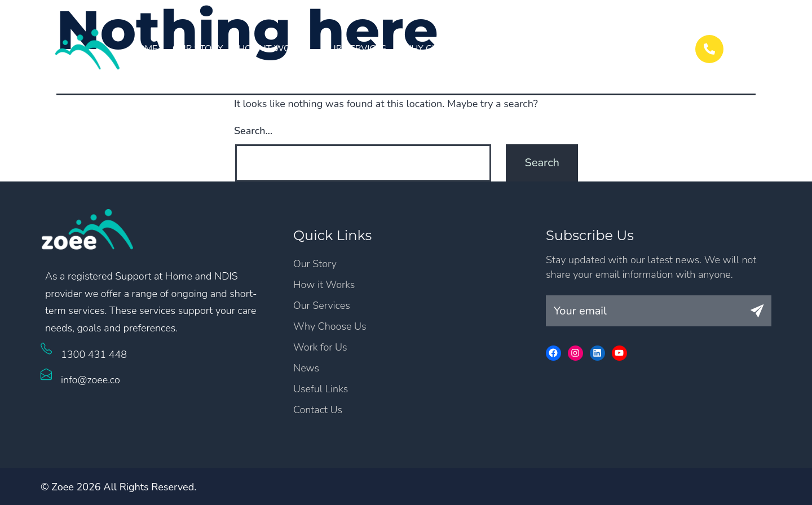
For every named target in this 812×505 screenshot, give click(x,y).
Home (144, 48)
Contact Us (641, 48)
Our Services (354, 48)
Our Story (198, 48)
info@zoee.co (91, 380)
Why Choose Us (440, 48)
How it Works (273, 48)
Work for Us (524, 48)
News (584, 48)
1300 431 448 (94, 355)
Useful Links (321, 389)
